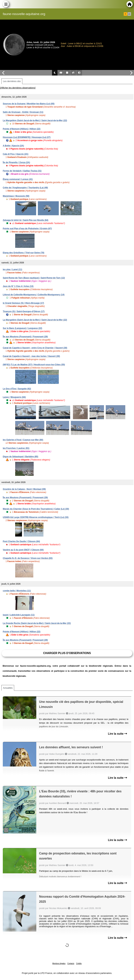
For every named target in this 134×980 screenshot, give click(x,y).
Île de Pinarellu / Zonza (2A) (16, 162)
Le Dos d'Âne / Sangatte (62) (17, 389)
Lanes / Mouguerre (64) (14, 397)
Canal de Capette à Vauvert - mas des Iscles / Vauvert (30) (31, 356)
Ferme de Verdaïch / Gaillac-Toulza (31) (22, 171)
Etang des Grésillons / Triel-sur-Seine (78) (23, 253)
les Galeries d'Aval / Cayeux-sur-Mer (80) (23, 440)
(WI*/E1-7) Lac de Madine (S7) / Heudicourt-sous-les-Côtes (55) (34, 365)
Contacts (71, 963)
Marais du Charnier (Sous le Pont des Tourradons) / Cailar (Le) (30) (36, 509)
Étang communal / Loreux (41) (18, 179)
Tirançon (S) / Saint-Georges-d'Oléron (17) (24, 311)
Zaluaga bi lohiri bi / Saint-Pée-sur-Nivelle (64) (26, 220)
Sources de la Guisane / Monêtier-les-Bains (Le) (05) (29, 104)
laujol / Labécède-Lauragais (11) (19, 615)
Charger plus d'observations (67, 653)
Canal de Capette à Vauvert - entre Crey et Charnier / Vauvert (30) (35, 348)
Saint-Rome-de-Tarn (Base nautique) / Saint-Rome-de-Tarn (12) (34, 278)
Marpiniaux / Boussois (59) (16, 196)
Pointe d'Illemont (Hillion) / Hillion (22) (22, 129)
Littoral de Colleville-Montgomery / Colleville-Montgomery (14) (34, 295)
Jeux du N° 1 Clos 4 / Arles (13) (18, 286)
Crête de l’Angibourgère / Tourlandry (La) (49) (25, 188)
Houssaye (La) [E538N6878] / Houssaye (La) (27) (27, 137)
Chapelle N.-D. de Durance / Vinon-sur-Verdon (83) (28, 558)
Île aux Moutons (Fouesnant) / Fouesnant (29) (25, 337)
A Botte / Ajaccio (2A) (13, 146)
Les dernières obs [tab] (12, 81)
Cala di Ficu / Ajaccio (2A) (16, 154)
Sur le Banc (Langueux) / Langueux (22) (22, 328)
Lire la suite (118, 734)
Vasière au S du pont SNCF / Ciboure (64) (23, 550)
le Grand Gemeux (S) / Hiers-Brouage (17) (23, 303)
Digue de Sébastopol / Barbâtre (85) (21, 457)
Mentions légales (59, 963)
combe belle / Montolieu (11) (17, 591)
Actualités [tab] (8, 688)
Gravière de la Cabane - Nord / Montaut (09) (24, 489)
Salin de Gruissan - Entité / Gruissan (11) (23, 112)
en (129, 14)
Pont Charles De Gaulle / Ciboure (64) (21, 541)
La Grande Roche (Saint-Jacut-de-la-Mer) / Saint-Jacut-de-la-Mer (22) (37, 623)
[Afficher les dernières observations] (18, 88)
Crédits (79, 963)
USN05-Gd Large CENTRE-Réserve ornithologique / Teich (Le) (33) (36, 517)
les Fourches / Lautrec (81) (16, 448)
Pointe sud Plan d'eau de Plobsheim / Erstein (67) (27, 229)
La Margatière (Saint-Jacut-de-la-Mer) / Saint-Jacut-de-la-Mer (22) (35, 120)
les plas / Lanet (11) (12, 269)
